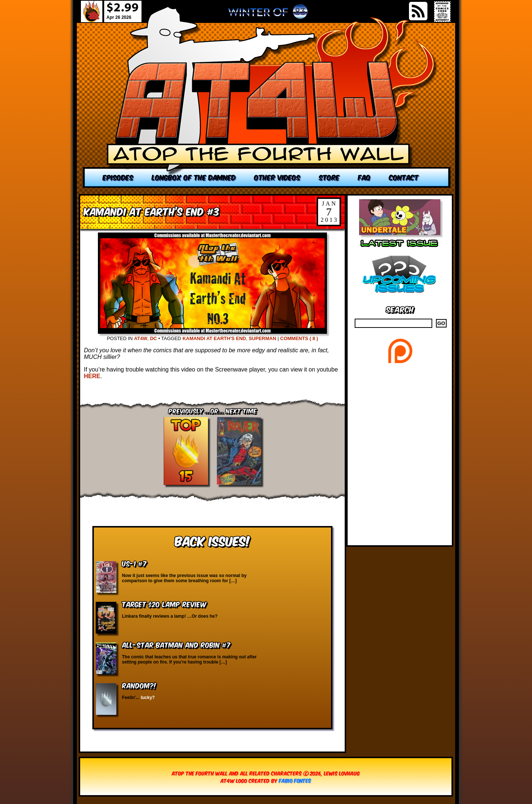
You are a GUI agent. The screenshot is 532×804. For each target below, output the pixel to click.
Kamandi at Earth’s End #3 (152, 211)
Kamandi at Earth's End (214, 338)
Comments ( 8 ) (299, 338)
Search (400, 309)
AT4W (141, 338)
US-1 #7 (134, 563)
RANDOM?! (139, 685)
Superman (262, 338)
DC (154, 338)
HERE (92, 376)
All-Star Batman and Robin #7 (176, 644)
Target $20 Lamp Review (164, 604)
